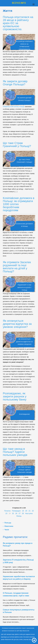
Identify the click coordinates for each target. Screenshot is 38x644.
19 (23, 511)
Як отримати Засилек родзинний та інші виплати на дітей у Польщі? (17, 267)
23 (6, 513)
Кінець (19, 516)
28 (23, 513)
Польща (8, 523)
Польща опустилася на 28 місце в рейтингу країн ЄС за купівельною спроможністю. (18, 23)
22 (33, 511)
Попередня (16, 511)
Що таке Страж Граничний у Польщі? (17, 145)
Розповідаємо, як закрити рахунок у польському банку (15, 396)
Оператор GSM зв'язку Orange (14, 107)
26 (16, 513)
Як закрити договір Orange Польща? (15, 83)
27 (20, 513)
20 (26, 511)
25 (13, 513)
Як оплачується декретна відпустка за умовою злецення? (17, 324)
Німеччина (9, 526)
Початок (7, 511)
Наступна (29, 513)
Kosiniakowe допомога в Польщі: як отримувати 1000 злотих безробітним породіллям (19, 204)
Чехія (7, 530)
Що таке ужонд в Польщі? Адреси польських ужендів (15, 452)
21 (29, 511)
